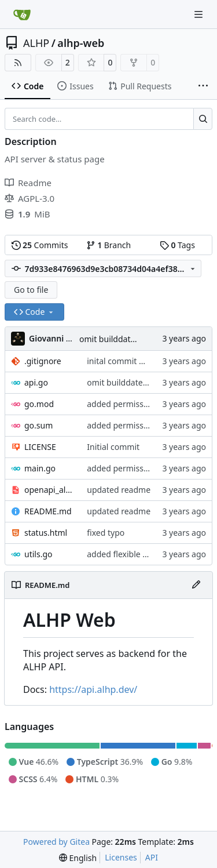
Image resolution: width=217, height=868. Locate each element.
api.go (36, 382)
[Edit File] (196, 585)
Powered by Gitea (56, 842)
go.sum (38, 425)
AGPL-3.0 (30, 198)
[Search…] (203, 119)
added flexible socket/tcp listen (146, 554)
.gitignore (43, 361)
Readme (28, 183)
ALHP (36, 43)
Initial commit (113, 447)
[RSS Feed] (18, 63)
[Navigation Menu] (200, 14)
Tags (177, 245)
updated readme (119, 490)
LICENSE (40, 447)
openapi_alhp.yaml (50, 490)
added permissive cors (130, 404)
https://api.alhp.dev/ (93, 689)
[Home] (22, 14)
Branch (109, 245)
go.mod (39, 404)
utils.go (38, 554)
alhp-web (81, 43)
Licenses (121, 857)
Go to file (31, 290)
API (152, 857)
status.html (46, 533)
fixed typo (106, 533)
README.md (48, 511)
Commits (40, 245)
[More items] (203, 86)
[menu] (78, 858)
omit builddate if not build (129, 339)
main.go (40, 468)
